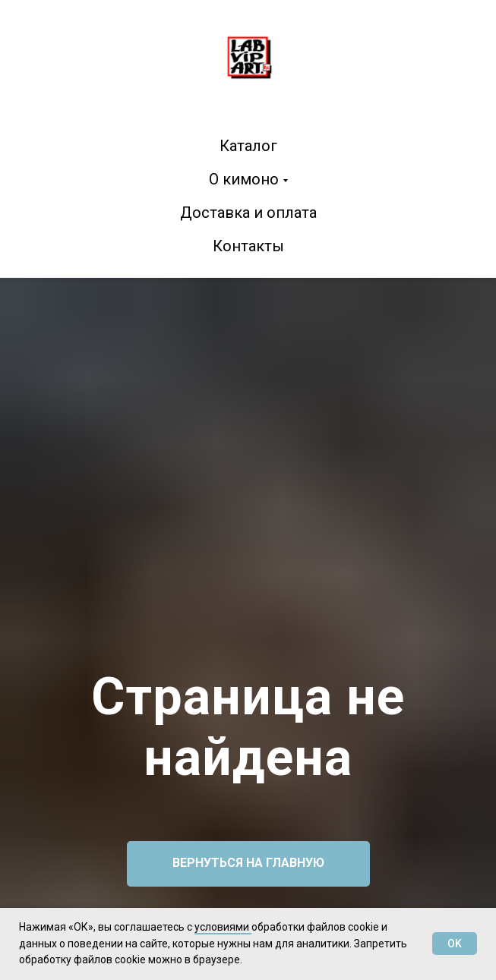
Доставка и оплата (248, 213)
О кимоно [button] (244, 179)
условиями (223, 927)
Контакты (248, 246)
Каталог (248, 146)
